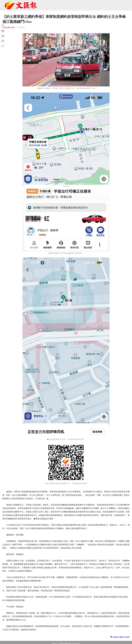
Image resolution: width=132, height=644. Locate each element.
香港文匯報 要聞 (9, 28)
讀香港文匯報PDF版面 (121, 637)
